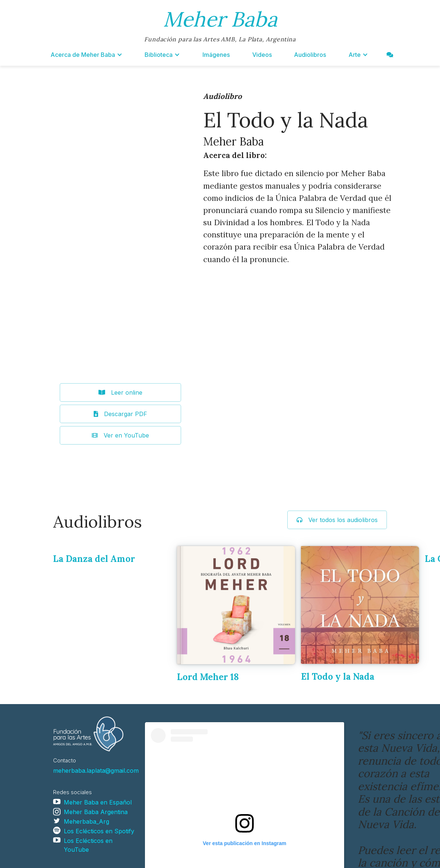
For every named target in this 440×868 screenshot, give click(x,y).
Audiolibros (310, 55)
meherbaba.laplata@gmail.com (96, 771)
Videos (262, 55)
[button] (86, 55)
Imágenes (216, 55)
